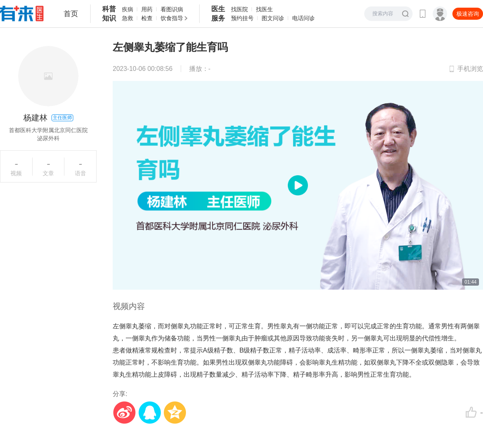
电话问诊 (303, 18)
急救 (128, 18)
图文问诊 (273, 18)
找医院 (239, 9)
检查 (147, 18)
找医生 (264, 9)
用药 (147, 9)
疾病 (128, 9)
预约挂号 (242, 18)
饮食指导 (172, 18)
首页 (71, 14)
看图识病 (172, 9)
